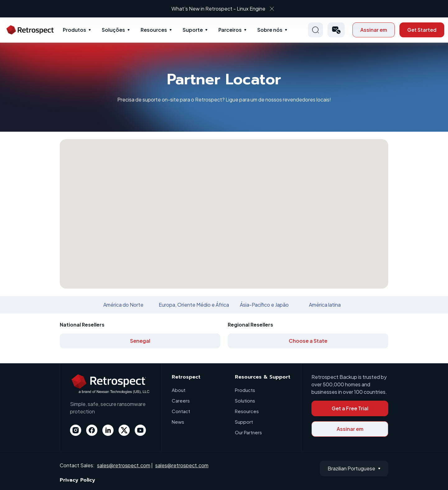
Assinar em (374, 30)
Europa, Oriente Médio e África (194, 305)
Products (245, 390)
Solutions (245, 400)
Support (244, 422)
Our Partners (248, 432)
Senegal (140, 341)
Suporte (193, 30)
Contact (181, 411)
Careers (181, 400)
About (179, 390)
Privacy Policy (77, 480)
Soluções (113, 30)
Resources (154, 30)
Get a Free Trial (350, 408)
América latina (325, 305)
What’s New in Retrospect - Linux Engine (218, 9)
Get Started (422, 30)
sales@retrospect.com (124, 465)
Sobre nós (270, 30)
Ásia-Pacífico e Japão (264, 305)
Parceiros (230, 30)
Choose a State (308, 341)
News (178, 422)
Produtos (75, 30)
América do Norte (123, 305)
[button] (336, 30)
